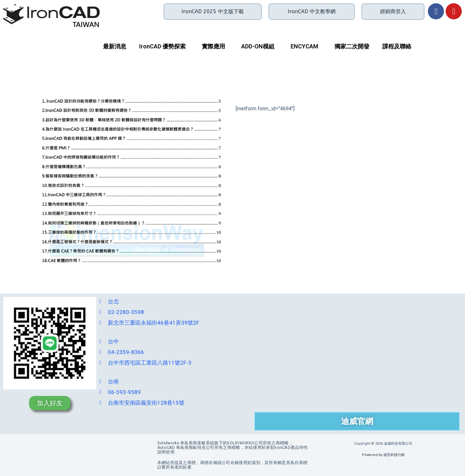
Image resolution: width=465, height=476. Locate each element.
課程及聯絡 (397, 46)
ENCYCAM (305, 46)
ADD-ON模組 (258, 46)
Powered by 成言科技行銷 (383, 455)
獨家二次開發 (352, 46)
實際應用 (213, 46)
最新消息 (115, 46)
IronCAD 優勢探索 (162, 46)
